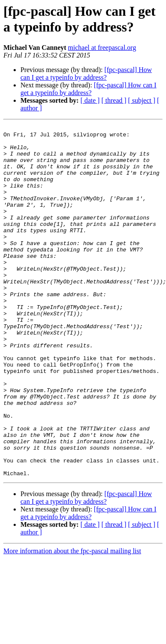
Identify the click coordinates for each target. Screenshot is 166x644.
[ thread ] (114, 100)
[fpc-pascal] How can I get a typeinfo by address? (86, 74)
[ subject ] (142, 100)
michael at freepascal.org (102, 48)
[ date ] (90, 100)
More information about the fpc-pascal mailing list (72, 621)
